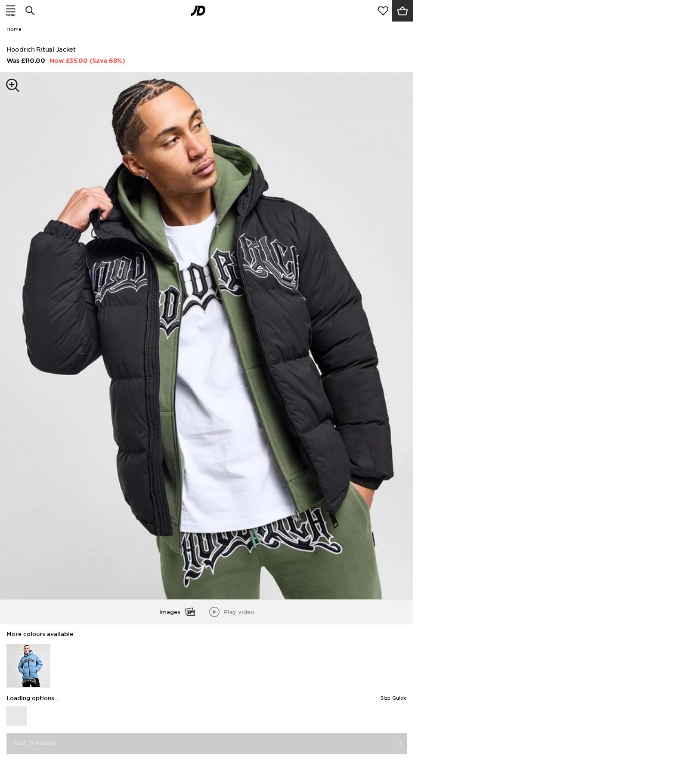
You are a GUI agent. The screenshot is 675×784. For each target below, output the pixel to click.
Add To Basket (34, 743)
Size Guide (394, 698)
